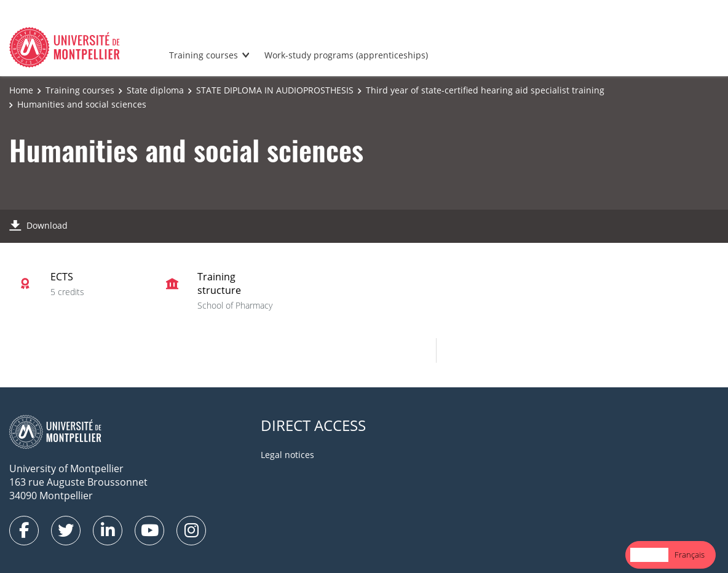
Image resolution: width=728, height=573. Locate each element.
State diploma (155, 90)
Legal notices (287, 455)
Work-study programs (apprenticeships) (346, 55)
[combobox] (649, 555)
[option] (690, 555)
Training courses (204, 55)
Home (21, 90)
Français (690, 555)
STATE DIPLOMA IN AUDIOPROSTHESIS (275, 90)
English (649, 555)
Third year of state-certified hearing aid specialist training (485, 90)
